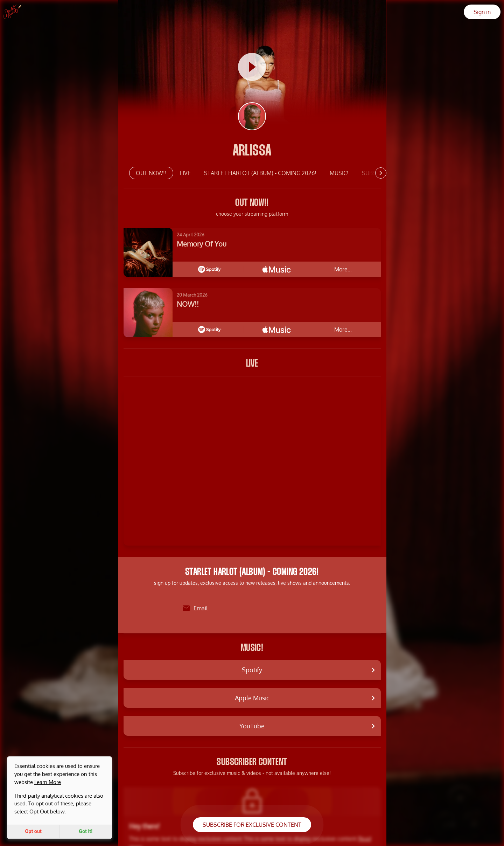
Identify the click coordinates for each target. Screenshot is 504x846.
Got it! (86, 831)
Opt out (33, 831)
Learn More (48, 782)
